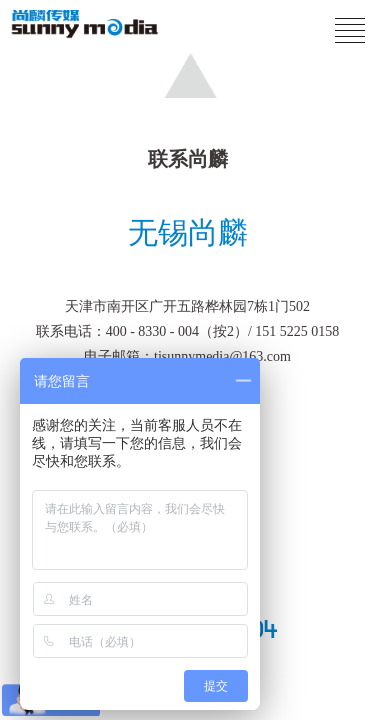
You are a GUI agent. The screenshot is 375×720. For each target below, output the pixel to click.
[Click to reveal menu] (350, 31)
